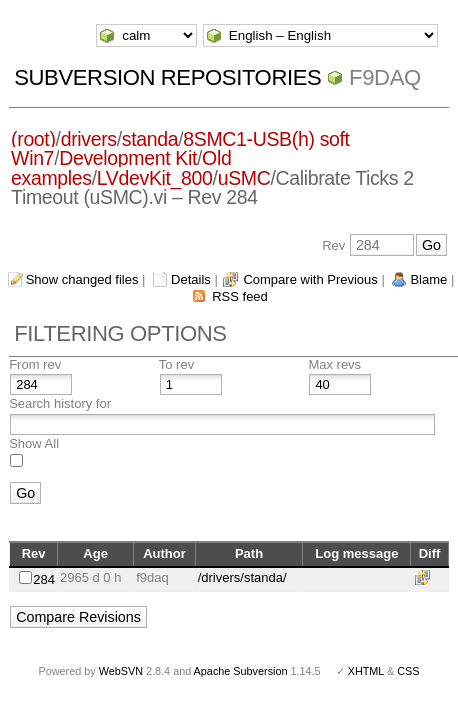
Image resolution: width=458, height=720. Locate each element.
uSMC (244, 178)
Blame (428, 279)
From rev (35, 364)
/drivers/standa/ (242, 577)
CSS (408, 671)
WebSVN (121, 671)
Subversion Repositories (167, 77)
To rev (176, 364)
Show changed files (82, 279)
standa (150, 139)
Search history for (60, 403)
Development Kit (128, 158)
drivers (89, 139)
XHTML (366, 671)
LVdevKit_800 (155, 178)
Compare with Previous (310, 279)
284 (44, 579)
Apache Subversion (241, 671)
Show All (34, 443)
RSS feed (240, 296)
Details (191, 279)
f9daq (385, 77)
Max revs (334, 364)
